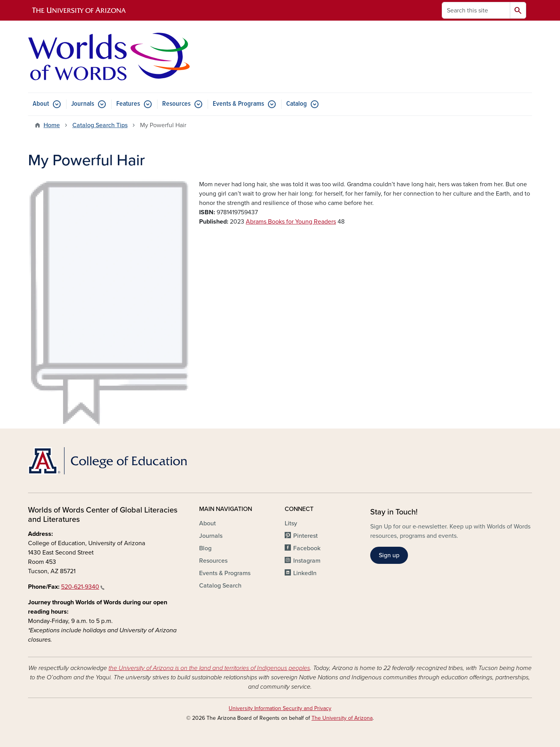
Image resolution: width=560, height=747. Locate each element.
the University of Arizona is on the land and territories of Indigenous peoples (209, 668)
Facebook (307, 548)
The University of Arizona (342, 718)
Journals (83, 104)
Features (128, 104)
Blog (205, 548)
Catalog (297, 104)
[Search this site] (476, 10)
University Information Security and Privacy (280, 708)
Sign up (389, 555)
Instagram (307, 561)
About (41, 104)
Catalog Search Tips (100, 125)
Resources (176, 104)
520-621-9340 (83, 587)
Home (52, 125)
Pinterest (305, 536)
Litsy (291, 523)
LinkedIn (305, 573)
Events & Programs (238, 104)
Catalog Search (220, 586)
